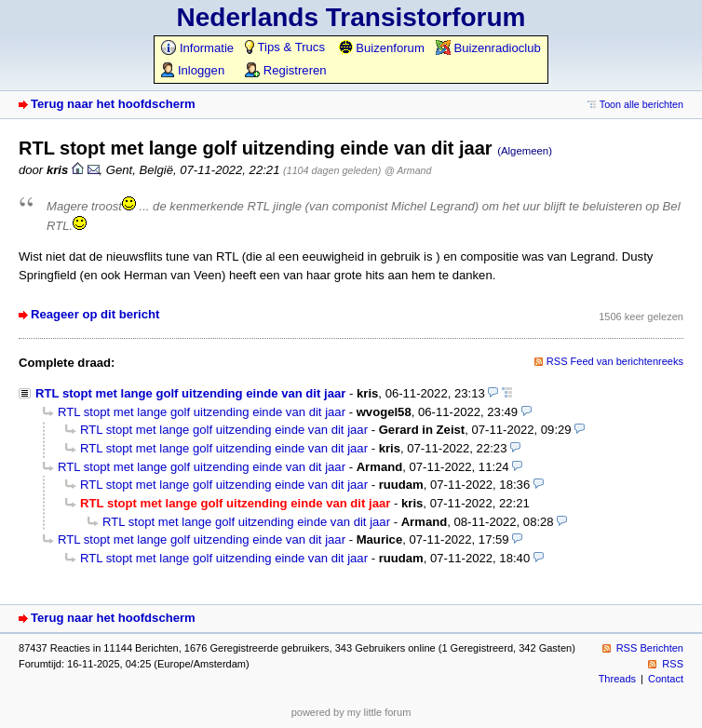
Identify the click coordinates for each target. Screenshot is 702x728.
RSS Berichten (650, 648)
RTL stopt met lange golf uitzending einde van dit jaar (190, 393)
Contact (666, 679)
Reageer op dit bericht (95, 314)
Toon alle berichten (641, 104)
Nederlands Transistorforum (351, 17)
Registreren (285, 70)
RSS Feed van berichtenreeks (615, 361)
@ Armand (408, 170)
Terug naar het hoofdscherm (113, 104)
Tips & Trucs (285, 47)
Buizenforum (381, 48)
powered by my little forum (351, 712)
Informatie (197, 48)
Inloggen (193, 70)
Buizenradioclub (488, 48)
